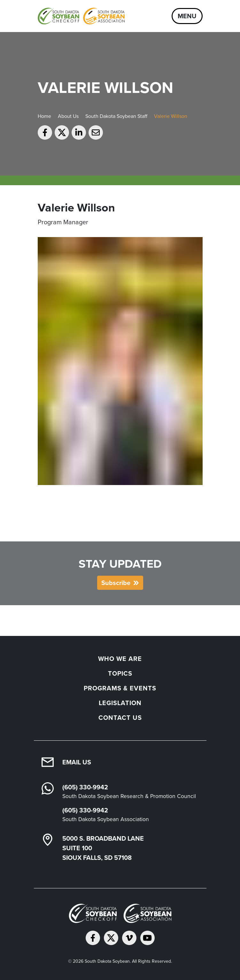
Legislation (120, 703)
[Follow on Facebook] (93, 938)
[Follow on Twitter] (111, 938)
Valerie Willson (171, 116)
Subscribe (116, 583)
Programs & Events (120, 688)
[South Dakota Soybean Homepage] (81, 16)
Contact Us (120, 718)
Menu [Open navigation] (187, 16)
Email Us (77, 762)
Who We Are (120, 659)
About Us (68, 116)
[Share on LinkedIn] (79, 132)
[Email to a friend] (96, 132)
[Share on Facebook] (45, 132)
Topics (120, 673)
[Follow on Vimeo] (129, 938)
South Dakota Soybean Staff (116, 116)
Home (44, 116)
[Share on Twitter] (62, 132)
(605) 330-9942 (85, 787)
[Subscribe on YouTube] (147, 938)
